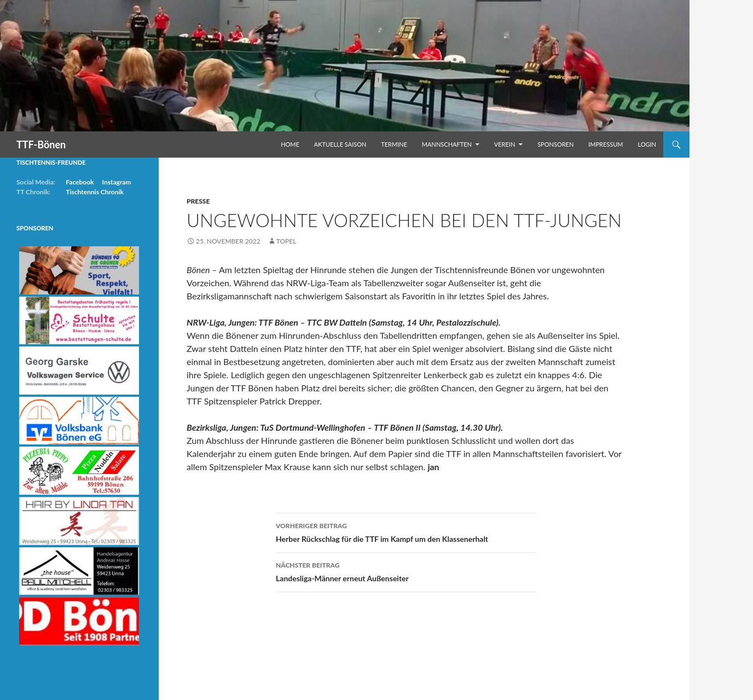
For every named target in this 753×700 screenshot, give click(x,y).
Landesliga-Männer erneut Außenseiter (406, 571)
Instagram (116, 182)
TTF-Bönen (41, 144)
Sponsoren (555, 144)
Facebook (80, 182)
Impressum (606, 144)
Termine (394, 144)
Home (290, 144)
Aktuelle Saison (340, 144)
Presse (198, 201)
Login (647, 144)
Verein (505, 144)
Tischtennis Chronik (95, 192)
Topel (286, 241)
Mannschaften (447, 144)
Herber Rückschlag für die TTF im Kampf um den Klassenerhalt (406, 531)
